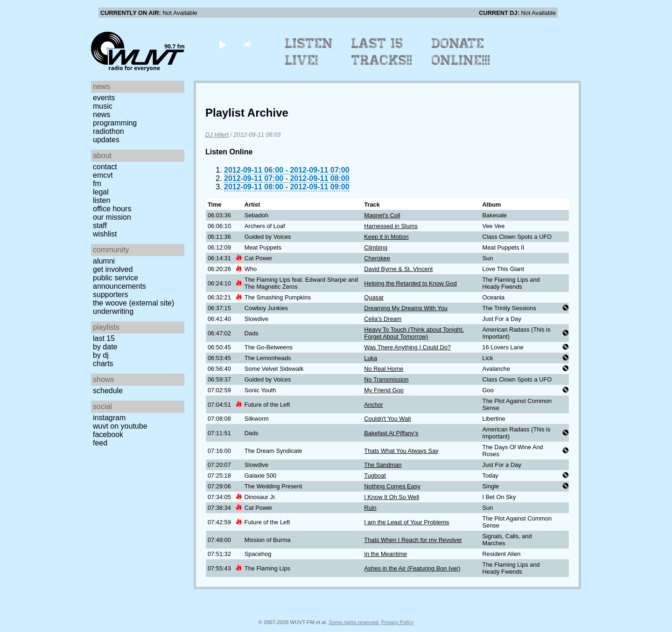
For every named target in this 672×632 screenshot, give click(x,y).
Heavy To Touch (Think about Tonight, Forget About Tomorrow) (414, 333)
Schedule (108, 391)
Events (104, 98)
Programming (115, 123)
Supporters (111, 295)
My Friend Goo (384, 390)
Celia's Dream (383, 319)
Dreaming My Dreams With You (406, 308)
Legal (101, 192)
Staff (100, 226)
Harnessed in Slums (391, 226)
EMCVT (103, 175)
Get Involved (113, 269)
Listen (101, 200)
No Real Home (384, 369)
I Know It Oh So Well (392, 497)
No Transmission (386, 379)
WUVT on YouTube (120, 426)
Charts (103, 364)
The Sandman (383, 465)
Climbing (376, 247)
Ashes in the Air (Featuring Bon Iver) (412, 568)
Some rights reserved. (354, 622)
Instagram (109, 418)
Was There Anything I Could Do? (407, 347)
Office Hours (112, 209)
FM (97, 184)
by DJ (101, 355)
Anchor (374, 405)
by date (105, 347)
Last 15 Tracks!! (382, 52)
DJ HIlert (217, 135)
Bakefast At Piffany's (391, 433)
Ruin (370, 508)
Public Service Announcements (119, 282)
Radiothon (108, 131)
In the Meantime (385, 554)
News (101, 115)
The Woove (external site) (133, 303)
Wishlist (105, 234)
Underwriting (113, 311)
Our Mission (112, 217)
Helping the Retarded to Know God (410, 283)
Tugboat (375, 476)
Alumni (104, 261)
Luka (371, 358)
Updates (106, 140)
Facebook (108, 434)
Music (103, 106)
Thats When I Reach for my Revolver (413, 540)
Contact (105, 167)
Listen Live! (309, 52)
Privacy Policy (398, 622)
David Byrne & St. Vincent (398, 269)
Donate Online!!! (461, 52)
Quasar (374, 297)
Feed (100, 443)
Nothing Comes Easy (392, 486)
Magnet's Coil (382, 215)
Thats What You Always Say (401, 451)
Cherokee (377, 258)
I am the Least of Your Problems (406, 522)
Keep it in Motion (386, 237)
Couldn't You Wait (387, 419)
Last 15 (104, 338)
